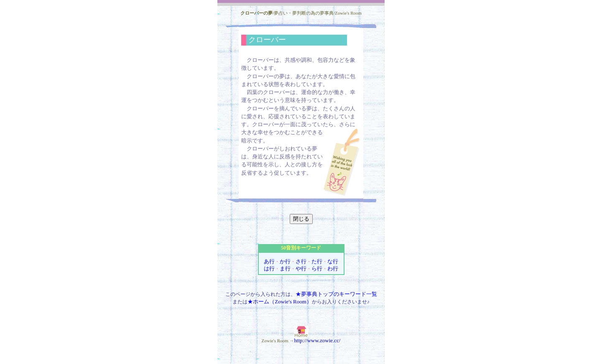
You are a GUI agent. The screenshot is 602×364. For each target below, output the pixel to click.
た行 (317, 261)
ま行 (285, 269)
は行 (269, 269)
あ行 (269, 261)
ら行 (317, 269)
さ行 (301, 261)
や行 (301, 269)
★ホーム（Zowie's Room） (280, 302)
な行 (333, 261)
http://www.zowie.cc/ (317, 340)
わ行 (333, 269)
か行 (285, 261)
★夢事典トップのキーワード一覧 (336, 294)
